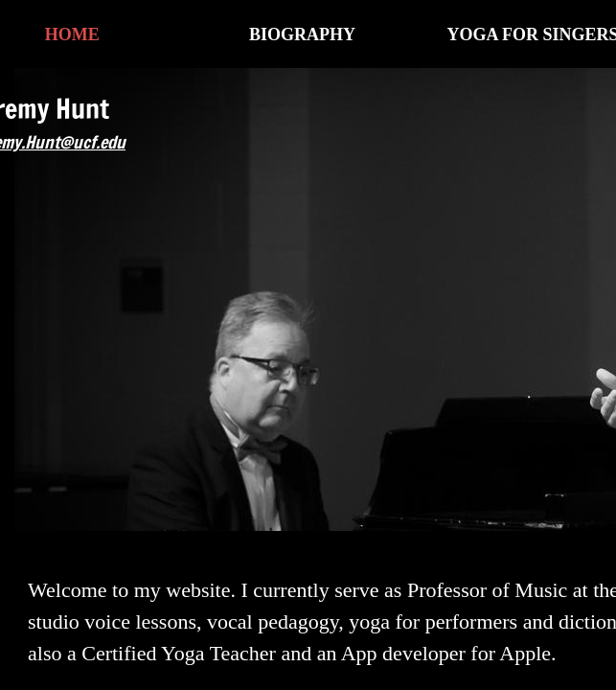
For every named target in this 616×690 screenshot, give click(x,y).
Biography (302, 34)
